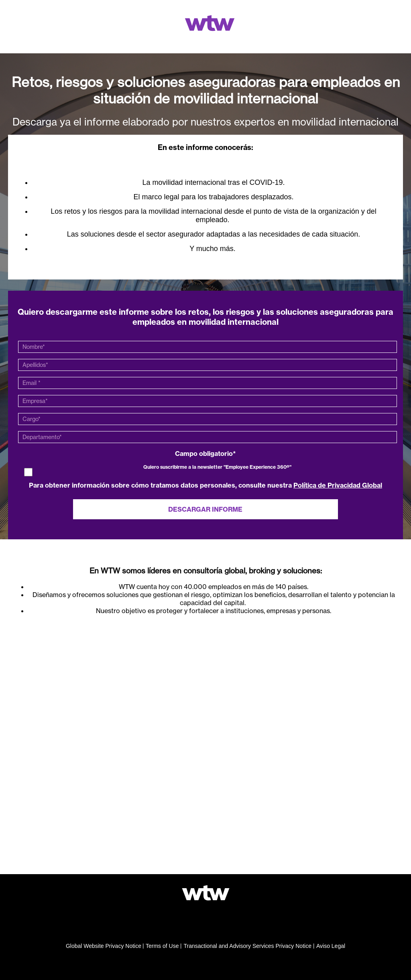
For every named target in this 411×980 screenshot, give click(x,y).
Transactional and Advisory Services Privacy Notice (247, 946)
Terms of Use (162, 946)
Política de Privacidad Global (338, 485)
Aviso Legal (331, 946)
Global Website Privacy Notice (104, 946)
